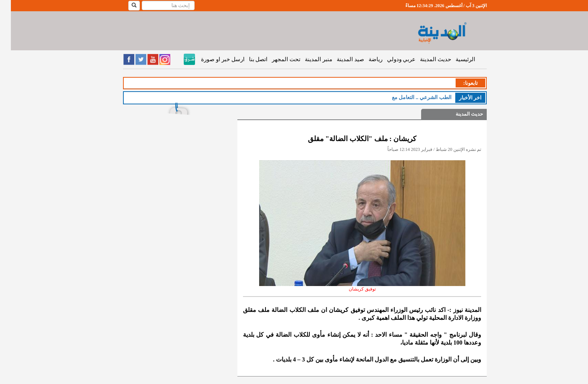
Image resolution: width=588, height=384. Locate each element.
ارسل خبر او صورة (212, 59)
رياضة (365, 59)
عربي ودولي (391, 59)
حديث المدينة (425, 59)
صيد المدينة (340, 59)
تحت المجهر (275, 59)
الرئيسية (454, 59)
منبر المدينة (308, 59)
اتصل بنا (247, 59)
